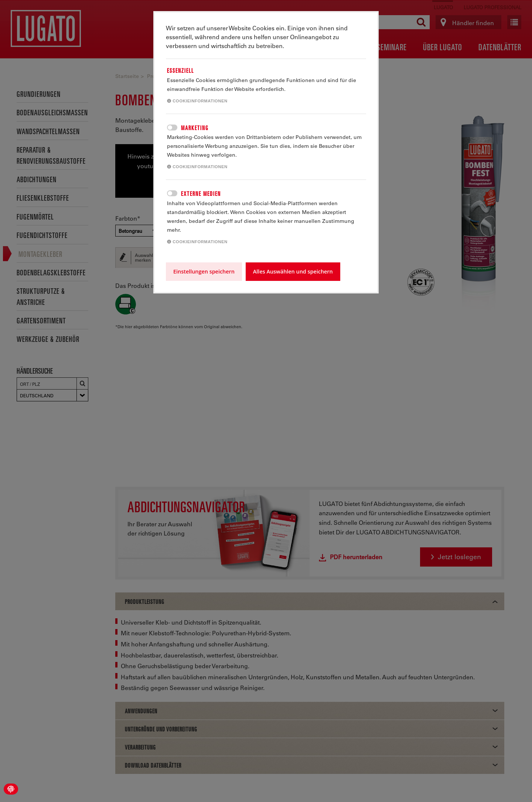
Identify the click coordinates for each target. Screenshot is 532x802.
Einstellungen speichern (204, 271)
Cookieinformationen (197, 101)
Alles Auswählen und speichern (293, 271)
